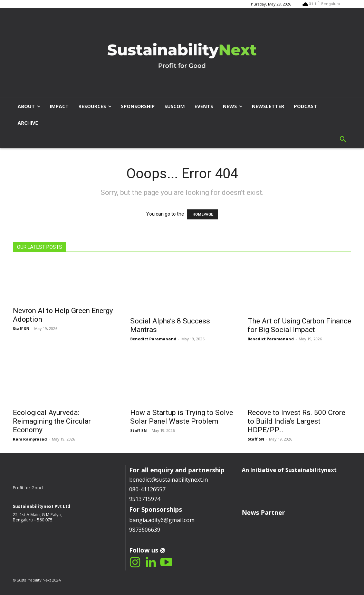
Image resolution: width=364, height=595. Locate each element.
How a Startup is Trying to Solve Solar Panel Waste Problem (182, 417)
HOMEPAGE (203, 214)
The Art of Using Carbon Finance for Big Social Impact (299, 325)
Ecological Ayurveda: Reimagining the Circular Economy (52, 421)
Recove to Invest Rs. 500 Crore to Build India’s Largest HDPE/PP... (296, 421)
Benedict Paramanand (153, 339)
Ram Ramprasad (30, 439)
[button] (343, 140)
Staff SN (21, 328)
